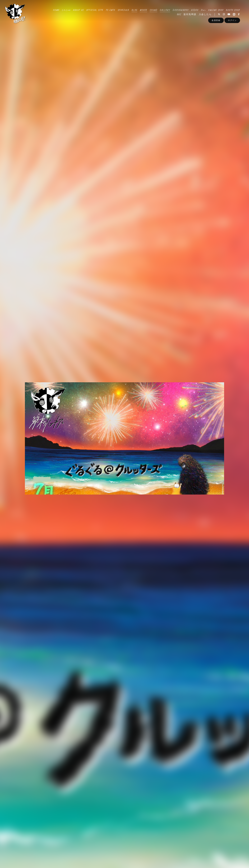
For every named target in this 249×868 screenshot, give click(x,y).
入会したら (205, 14)
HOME (56, 10)
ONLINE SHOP (216, 10)
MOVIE (143, 10)
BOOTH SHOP (233, 10)
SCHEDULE (123, 10)
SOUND (153, 10)
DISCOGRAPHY (181, 10)
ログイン (232, 20)
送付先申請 (190, 14)
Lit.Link (66, 10)
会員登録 (216, 20)
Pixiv (203, 10)
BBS (179, 14)
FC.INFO (110, 10)
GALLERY (165, 10)
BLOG (134, 10)
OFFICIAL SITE (95, 10)
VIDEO (195, 10)
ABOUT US (78, 10)
